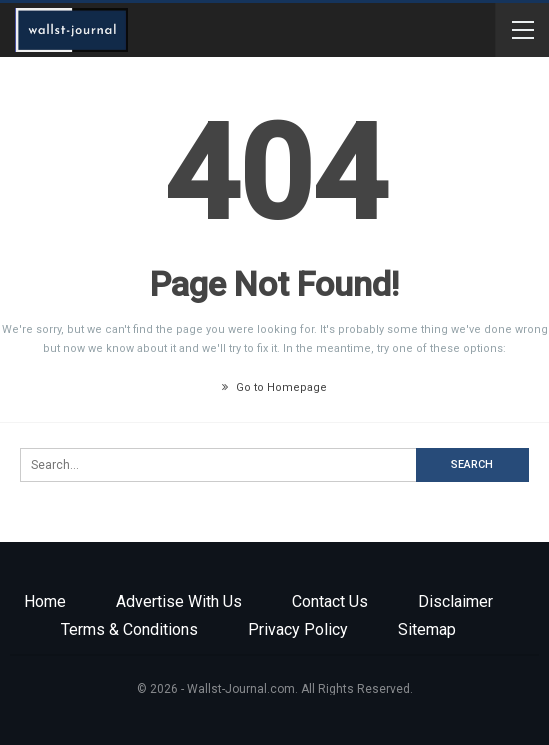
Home (45, 601)
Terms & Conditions (129, 629)
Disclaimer (455, 601)
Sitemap (427, 629)
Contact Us (330, 601)
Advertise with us (179, 601)
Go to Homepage (274, 387)
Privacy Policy (298, 629)
